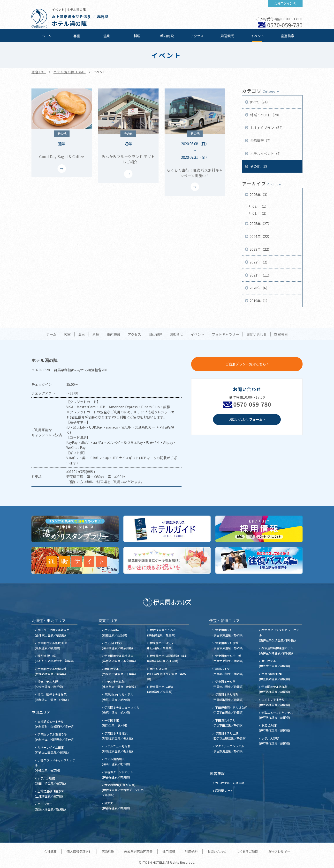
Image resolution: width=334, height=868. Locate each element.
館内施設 (167, 36)
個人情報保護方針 (79, 851)
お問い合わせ (257, 335)
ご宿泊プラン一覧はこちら (246, 364)
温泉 (107, 36)
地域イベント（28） (265, 115)
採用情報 (169, 851)
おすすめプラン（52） (267, 128)
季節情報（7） (261, 140)
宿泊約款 (108, 851)
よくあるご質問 (247, 851)
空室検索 (288, 36)
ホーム (46, 36)
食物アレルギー (279, 851)
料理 (137, 36)
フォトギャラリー (225, 335)
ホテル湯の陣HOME (70, 72)
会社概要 (50, 851)
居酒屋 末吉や (224, 791)
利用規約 (191, 851)
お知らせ (176, 335)
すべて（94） (260, 102)
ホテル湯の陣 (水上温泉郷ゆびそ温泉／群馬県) (167, 674)
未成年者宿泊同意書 (138, 851)
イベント (257, 36)
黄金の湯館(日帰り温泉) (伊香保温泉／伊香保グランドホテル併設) (123, 790)
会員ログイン (283, 3)
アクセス (197, 36)
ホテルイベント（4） (266, 153)
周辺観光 (227, 36)
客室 (77, 36)
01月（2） (260, 213)
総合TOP (39, 72)
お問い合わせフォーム (246, 419)
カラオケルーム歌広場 (230, 783)
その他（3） (259, 166)
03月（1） (260, 206)
